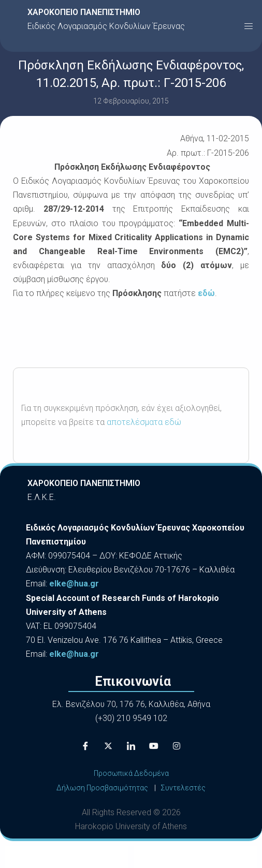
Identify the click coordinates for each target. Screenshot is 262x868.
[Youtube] (154, 746)
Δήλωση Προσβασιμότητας (102, 788)
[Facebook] (85, 746)
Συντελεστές (183, 788)
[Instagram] (177, 746)
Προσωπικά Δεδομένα (131, 773)
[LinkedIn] (131, 746)
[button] (249, 26)
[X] (108, 746)
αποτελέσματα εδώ (144, 422)
